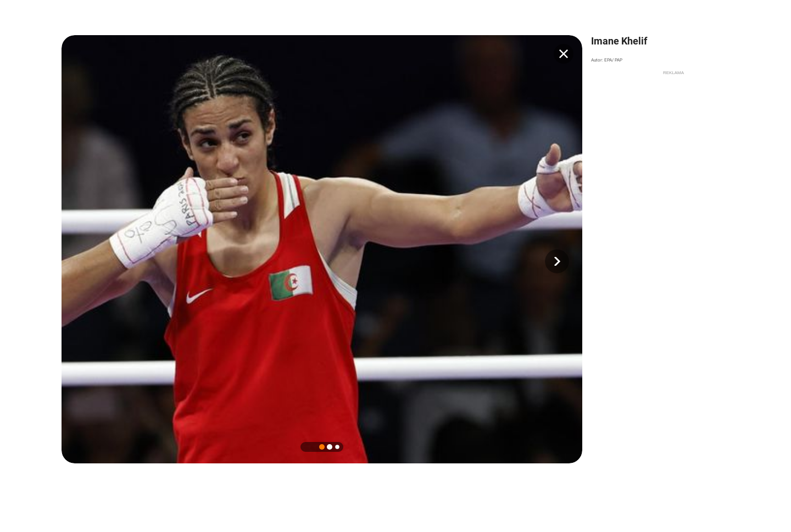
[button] (557, 261)
